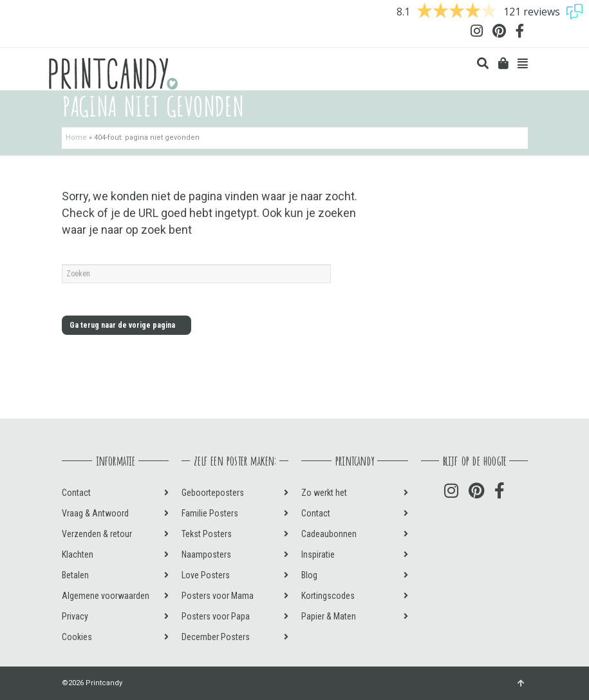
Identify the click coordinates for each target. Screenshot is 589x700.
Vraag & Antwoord (95, 513)
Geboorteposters (213, 493)
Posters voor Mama (218, 596)
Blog (309, 575)
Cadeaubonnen (329, 534)
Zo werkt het (324, 493)
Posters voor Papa (216, 616)
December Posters (216, 637)
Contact (76, 493)
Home (76, 137)
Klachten (78, 554)
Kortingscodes (328, 596)
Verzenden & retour (97, 534)
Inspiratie (318, 554)
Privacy (75, 616)
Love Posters (206, 575)
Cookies (77, 637)
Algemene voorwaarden (106, 596)
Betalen (75, 575)
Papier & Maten (329, 616)
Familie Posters (210, 513)
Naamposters (206, 554)
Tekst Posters (207, 534)
